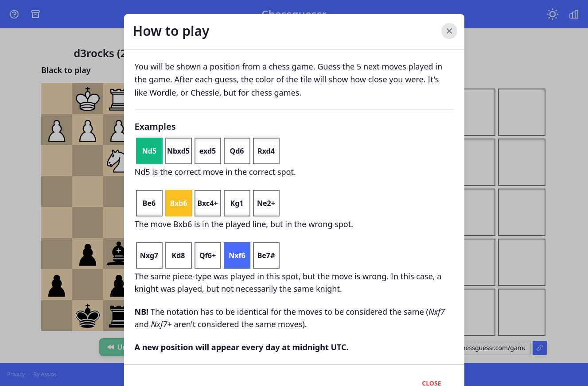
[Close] (449, 31)
